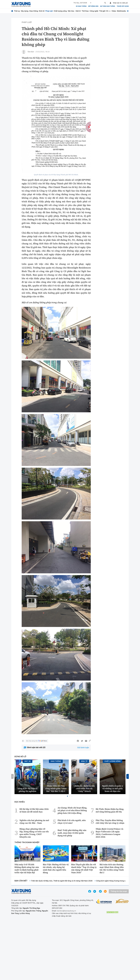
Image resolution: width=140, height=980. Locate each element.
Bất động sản (93, 6)
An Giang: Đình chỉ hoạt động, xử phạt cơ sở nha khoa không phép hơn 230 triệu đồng (72, 810)
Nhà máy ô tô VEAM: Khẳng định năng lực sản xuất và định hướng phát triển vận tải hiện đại (27, 868)
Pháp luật (49, 11)
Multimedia (121, 11)
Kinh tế (42, 11)
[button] (67, 796)
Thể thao (85, 11)
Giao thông (34, 11)
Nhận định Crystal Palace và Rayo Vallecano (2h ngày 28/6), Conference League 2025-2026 (109, 833)
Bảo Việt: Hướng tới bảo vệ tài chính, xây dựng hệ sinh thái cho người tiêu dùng (56, 868)
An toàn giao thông (108, 6)
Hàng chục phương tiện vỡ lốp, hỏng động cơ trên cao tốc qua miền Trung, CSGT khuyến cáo (34, 833)
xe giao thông (81, 6)
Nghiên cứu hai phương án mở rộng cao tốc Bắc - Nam (34, 822)
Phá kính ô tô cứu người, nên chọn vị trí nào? (72, 822)
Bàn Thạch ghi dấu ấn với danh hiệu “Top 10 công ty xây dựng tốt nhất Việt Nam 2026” (84, 868)
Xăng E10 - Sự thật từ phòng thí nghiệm (27, 790)
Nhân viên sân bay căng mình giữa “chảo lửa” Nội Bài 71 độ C (56, 788)
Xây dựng (25, 11)
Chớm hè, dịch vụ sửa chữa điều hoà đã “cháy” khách (84, 788)
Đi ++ (108, 11)
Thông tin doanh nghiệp (27, 842)
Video (114, 11)
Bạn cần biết (21, 881)
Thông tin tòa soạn (119, 891)
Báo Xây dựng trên (37, 741)
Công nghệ (94, 11)
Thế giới (102, 11)
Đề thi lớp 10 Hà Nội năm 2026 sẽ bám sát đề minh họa (34, 810)
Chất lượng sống (60, 11)
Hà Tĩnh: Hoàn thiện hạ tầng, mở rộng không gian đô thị (110, 810)
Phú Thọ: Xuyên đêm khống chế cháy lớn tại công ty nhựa (110, 822)
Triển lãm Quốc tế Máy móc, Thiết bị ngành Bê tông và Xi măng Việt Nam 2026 (62, 881)
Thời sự (17, 11)
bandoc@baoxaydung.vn (66, 911)
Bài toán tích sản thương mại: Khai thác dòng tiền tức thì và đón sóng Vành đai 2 (112, 868)
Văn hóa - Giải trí (74, 11)
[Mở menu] (128, 11)
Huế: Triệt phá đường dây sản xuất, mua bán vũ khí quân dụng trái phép (72, 833)
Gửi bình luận (83, 748)
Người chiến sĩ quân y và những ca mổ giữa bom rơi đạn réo (113, 788)
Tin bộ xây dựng (123, 6)
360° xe (27, 761)
